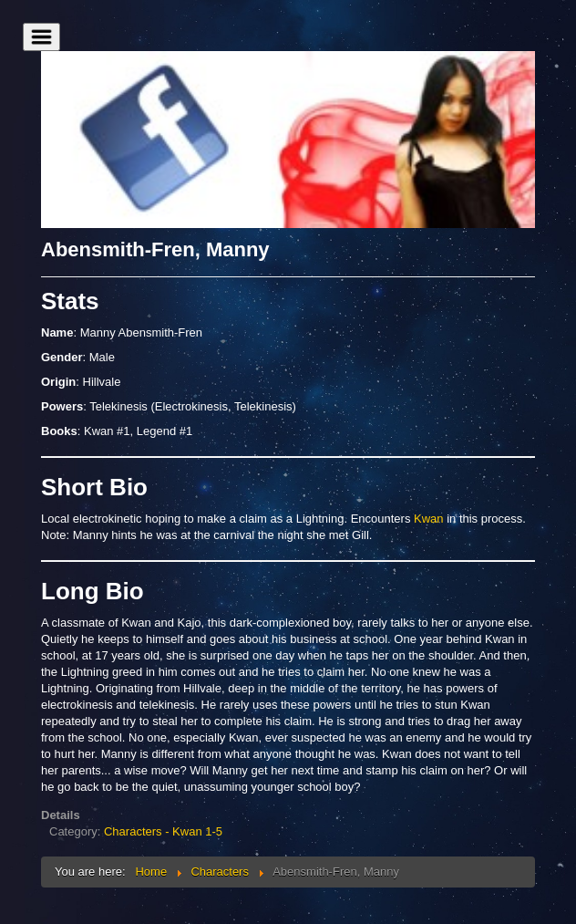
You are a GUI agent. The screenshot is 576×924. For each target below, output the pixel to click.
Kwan (429, 519)
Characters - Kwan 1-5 (163, 831)
